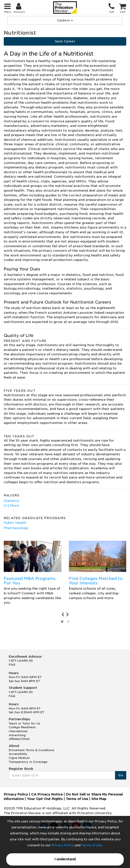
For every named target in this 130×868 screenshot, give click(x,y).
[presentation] (63, 615)
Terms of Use (92, 845)
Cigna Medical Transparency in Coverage (28, 760)
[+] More (11, 506)
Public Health (15, 523)
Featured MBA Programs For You (30, 581)
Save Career (65, 41)
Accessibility (18, 754)
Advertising (17, 735)
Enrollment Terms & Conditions (32, 750)
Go (121, 775)
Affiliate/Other (19, 739)
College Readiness (22, 727)
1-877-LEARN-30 (21, 661)
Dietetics (11, 501)
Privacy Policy (63, 845)
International (18, 731)
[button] (62, 622)
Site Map (99, 799)
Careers (65, 20)
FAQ (12, 665)
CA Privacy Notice (47, 794)
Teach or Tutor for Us (24, 723)
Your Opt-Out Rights (45, 799)
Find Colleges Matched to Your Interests (96, 581)
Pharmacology (16, 528)
